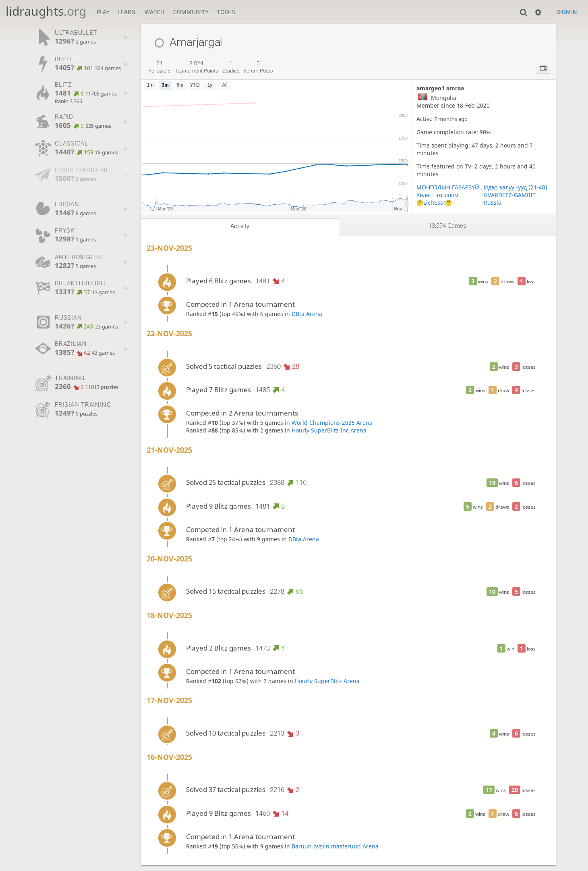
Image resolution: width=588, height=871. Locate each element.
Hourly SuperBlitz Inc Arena (329, 430)
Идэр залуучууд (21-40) (516, 187)
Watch (154, 12)
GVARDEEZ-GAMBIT (510, 195)
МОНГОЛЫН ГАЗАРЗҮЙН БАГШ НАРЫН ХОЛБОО (450, 187)
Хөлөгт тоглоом (437, 195)
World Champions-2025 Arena (332, 423)
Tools (226, 12)
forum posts (258, 67)
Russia (493, 203)
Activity (240, 226)
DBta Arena (307, 314)
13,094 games (447, 226)
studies (231, 67)
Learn (127, 12)
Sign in (567, 12)
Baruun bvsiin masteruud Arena (335, 846)
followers (160, 67)
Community (191, 12)
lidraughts (46, 11)
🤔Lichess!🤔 (434, 203)
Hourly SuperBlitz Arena (327, 681)
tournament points (197, 67)
